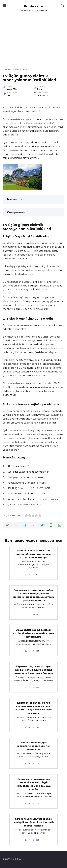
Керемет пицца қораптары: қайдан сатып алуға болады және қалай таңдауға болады (33, 670)
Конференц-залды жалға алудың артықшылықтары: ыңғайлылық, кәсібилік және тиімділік (34, 708)
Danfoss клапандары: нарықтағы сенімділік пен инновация (33, 746)
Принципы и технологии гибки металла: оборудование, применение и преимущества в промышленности (34, 595)
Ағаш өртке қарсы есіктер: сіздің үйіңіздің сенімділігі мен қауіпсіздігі (33, 633)
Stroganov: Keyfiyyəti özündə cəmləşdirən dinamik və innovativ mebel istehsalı (33, 822)
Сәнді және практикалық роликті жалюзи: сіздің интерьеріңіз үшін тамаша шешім (34, 784)
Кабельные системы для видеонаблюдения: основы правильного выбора (33, 554)
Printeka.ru (33, 6)
